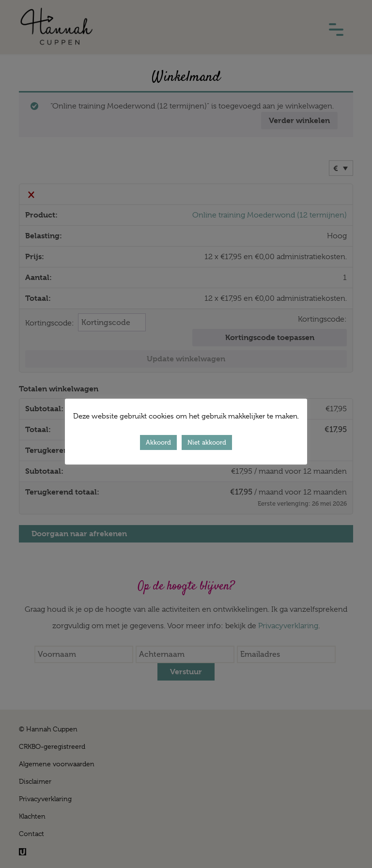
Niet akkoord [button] (207, 442)
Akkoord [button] (158, 442)
